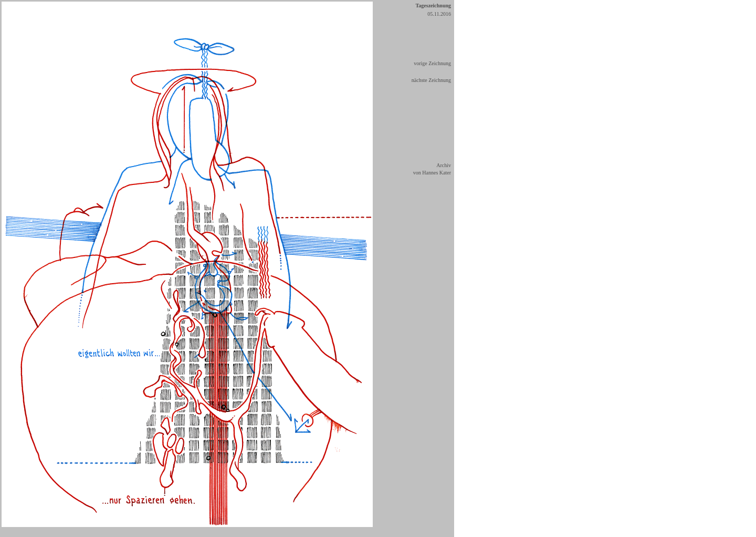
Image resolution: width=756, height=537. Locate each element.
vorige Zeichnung (432, 63)
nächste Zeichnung (431, 80)
